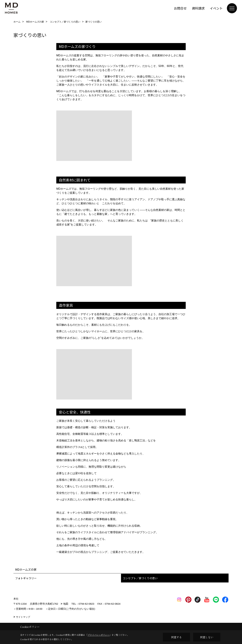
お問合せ (180, 8)
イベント (216, 8)
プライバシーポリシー (98, 635)
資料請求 (198, 8)
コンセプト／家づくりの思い (140, 578)
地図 (66, 604)
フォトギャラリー (26, 578)
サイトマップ (23, 617)
